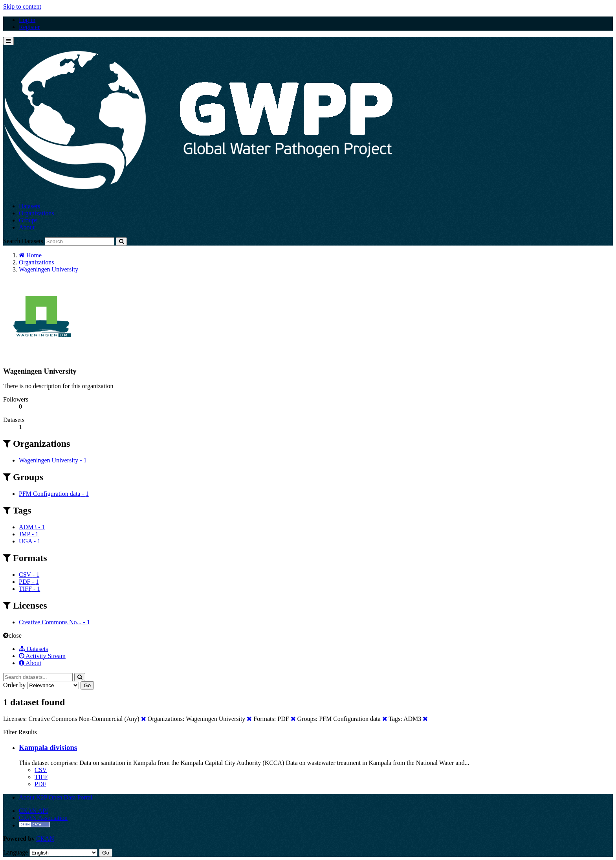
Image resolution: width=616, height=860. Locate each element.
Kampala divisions (48, 747)
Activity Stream (42, 656)
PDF (40, 784)
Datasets (29, 206)
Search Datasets (23, 241)
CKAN (45, 839)
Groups (28, 220)
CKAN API (33, 811)
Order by (14, 685)
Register (29, 27)
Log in (27, 20)
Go (87, 685)
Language (16, 852)
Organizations (36, 213)
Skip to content (22, 6)
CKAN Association (43, 818)
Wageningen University (49, 269)
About (27, 227)
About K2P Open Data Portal (56, 797)
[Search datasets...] (38, 677)
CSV (41, 770)
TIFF (41, 777)
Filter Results (20, 732)
